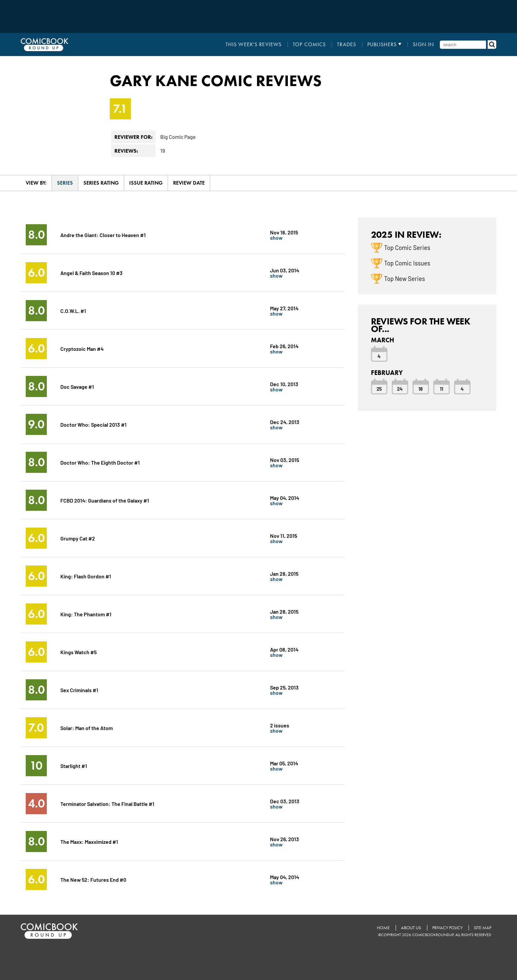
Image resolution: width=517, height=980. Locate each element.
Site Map (483, 928)
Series (65, 183)
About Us (411, 928)
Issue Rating (146, 183)
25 (379, 388)
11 (441, 388)
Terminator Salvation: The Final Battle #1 (107, 803)
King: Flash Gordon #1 (86, 576)
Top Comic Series (407, 247)
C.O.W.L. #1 (73, 310)
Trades (347, 45)
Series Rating (101, 183)
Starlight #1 (74, 766)
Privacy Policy (447, 928)
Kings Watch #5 (78, 652)
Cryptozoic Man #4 (82, 348)
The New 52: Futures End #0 (93, 879)
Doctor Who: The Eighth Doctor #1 (100, 462)
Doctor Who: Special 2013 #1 (93, 424)
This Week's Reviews (254, 45)
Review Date (189, 183)
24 (400, 388)
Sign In (423, 45)
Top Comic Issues (407, 263)
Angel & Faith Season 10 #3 (91, 273)
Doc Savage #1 (77, 386)
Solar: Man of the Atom (87, 728)
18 (421, 388)
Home (383, 928)
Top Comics (309, 45)
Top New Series (405, 278)
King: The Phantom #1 (86, 614)
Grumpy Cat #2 (78, 538)
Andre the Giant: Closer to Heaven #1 (103, 235)
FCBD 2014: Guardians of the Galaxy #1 (105, 500)
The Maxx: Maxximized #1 (89, 841)
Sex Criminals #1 (79, 690)
